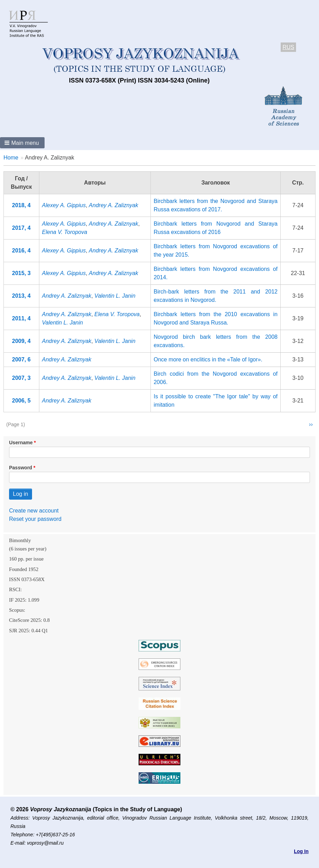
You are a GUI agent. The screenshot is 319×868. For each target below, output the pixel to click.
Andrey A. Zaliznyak (114, 205)
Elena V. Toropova (65, 232)
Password (21, 468)
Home (11, 158)
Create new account (34, 511)
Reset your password (35, 519)
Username (21, 443)
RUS (288, 47)
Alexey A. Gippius (64, 205)
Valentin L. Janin (115, 296)
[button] (22, 143)
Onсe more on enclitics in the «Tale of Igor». (208, 359)
